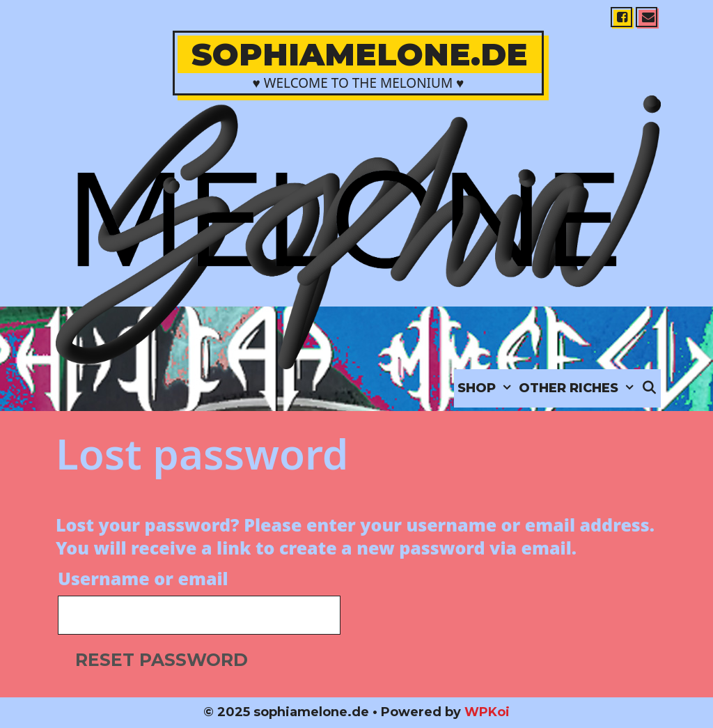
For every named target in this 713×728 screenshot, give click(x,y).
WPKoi (487, 712)
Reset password (162, 660)
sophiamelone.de (360, 54)
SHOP (486, 388)
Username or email (143, 578)
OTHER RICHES (578, 388)
